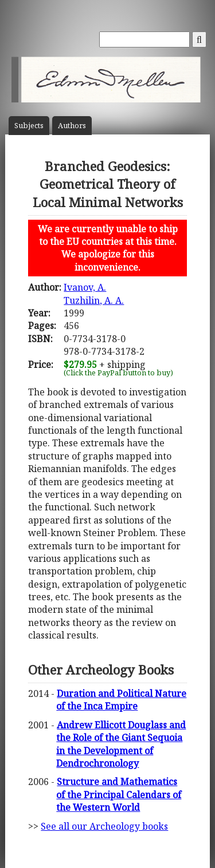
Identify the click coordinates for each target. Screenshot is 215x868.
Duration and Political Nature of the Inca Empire (121, 700)
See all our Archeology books (104, 826)
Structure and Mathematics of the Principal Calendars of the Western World (119, 794)
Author (72, 126)
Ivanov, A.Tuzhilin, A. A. (94, 294)
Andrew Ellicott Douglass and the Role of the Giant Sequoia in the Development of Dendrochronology (121, 744)
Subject (29, 126)
